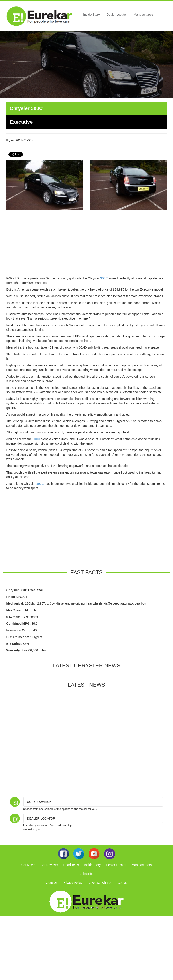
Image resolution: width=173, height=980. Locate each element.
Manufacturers (143, 15)
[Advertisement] (86, 245)
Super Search (39, 802)
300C (104, 278)
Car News (28, 865)
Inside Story (92, 15)
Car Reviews (49, 865)
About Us (51, 883)
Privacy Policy (72, 883)
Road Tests (71, 865)
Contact (123, 883)
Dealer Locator (117, 15)
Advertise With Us (100, 883)
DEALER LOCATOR (41, 818)
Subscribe (86, 874)
